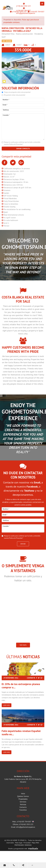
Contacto (23, 807)
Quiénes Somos (23, 796)
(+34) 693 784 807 (23, 10)
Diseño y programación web (18, 849)
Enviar (23, 544)
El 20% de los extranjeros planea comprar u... (21, 686)
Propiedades (23, 799)
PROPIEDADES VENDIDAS (23, 845)
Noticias (23, 804)
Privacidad (27, 843)
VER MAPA (23, 645)
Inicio (23, 793)
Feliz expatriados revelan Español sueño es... (21, 733)
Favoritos (23, 810)
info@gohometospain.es (26, 13)
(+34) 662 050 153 (23, 6)
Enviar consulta (23, 149)
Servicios (23, 802)
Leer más (7, 705)
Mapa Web (35, 843)
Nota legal (19, 843)
